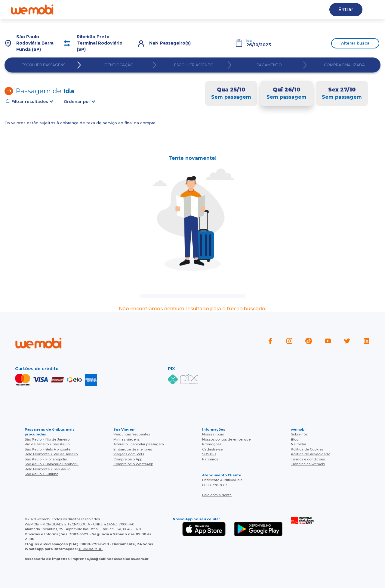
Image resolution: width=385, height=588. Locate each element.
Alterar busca (355, 43)
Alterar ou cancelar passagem (139, 444)
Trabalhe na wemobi (308, 464)
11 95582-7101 (91, 549)
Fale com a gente (217, 495)
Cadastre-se (212, 449)
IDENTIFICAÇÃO (119, 65)
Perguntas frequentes (132, 434)
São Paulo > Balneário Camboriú (52, 464)
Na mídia (299, 444)
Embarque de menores (133, 449)
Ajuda (120, 9)
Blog (145, 9)
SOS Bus (209, 454)
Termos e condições (308, 459)
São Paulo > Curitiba (42, 474)
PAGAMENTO (269, 65)
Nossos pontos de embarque (226, 439)
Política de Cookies (307, 449)
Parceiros (210, 459)
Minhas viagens (126, 439)
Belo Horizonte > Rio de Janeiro (51, 454)
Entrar (346, 9)
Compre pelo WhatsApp (133, 464)
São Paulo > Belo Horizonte (48, 449)
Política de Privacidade (311, 454)
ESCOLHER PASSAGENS (43, 65)
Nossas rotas (213, 434)
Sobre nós (299, 434)
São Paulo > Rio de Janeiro (47, 439)
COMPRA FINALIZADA (344, 65)
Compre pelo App (128, 459)
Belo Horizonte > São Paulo (48, 469)
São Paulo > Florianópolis (46, 459)
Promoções (212, 444)
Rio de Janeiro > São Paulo (47, 444)
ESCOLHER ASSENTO (194, 65)
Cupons (285, 9)
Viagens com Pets (129, 454)
